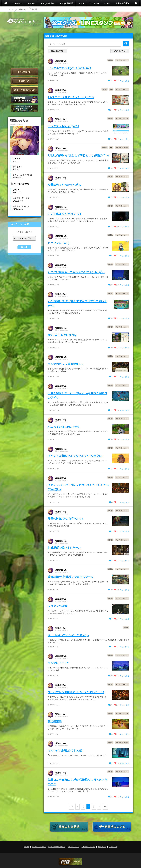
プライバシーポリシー (39, 847)
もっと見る (125, 81)
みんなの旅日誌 (66, 3)
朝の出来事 (55, 721)
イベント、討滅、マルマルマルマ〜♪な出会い (75, 456)
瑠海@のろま (23, 9)
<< (71, 807)
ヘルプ (107, 3)
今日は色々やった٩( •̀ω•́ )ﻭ (64, 184)
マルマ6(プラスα (58, 663)
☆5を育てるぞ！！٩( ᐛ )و (62, 335)
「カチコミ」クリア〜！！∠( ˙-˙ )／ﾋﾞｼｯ (71, 97)
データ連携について (24, 90)
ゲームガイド (24, 109)
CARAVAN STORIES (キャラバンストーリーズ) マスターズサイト (24, 22)
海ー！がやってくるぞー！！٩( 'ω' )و (68, 635)
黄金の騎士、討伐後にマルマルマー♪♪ (71, 577)
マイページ (17, 3)
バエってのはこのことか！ (64, 427)
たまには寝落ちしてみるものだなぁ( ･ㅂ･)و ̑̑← (76, 272)
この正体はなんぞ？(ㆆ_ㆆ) (64, 214)
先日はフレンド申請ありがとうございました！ (76, 692)
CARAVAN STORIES (70, 862)
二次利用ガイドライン (88, 847)
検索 (26, 247)
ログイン (24, 81)
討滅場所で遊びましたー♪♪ (64, 548)
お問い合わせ (102, 847)
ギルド (81, 3)
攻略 (111, 89)
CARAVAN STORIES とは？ (24, 99)
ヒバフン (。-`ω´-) (59, 243)
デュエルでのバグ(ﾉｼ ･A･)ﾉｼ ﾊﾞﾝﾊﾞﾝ (70, 68)
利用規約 (26, 847)
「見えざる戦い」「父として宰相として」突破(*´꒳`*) (78, 155)
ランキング (94, 3)
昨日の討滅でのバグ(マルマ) (65, 518)
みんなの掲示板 (47, 3)
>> (105, 807)
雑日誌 (110, 60)
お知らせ (31, 3)
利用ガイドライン (73, 847)
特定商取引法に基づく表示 (57, 847)
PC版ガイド (24, 72)
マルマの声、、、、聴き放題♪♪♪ (65, 364)
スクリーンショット (122, 60)
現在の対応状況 (122, 3)
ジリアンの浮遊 (57, 606)
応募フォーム (113, 847)
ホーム (11, 9)
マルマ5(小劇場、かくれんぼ (65, 750)
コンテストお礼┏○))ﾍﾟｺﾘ (63, 126)
